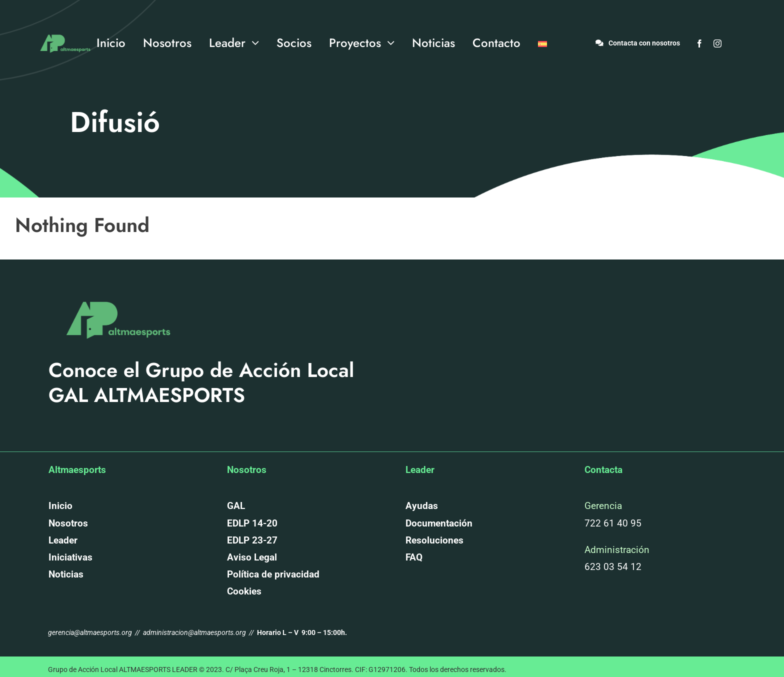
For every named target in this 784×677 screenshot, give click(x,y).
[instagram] (717, 43)
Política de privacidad (273, 574)
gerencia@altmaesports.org (91, 632)
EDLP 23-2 (249, 540)
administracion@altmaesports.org (194, 632)
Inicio (60, 506)
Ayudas (422, 506)
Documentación (439, 523)
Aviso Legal (252, 557)
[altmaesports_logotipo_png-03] (64, 32)
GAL (236, 506)
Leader (63, 540)
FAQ (414, 557)
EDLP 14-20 (252, 523)
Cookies (244, 591)
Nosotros (68, 523)
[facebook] (699, 43)
